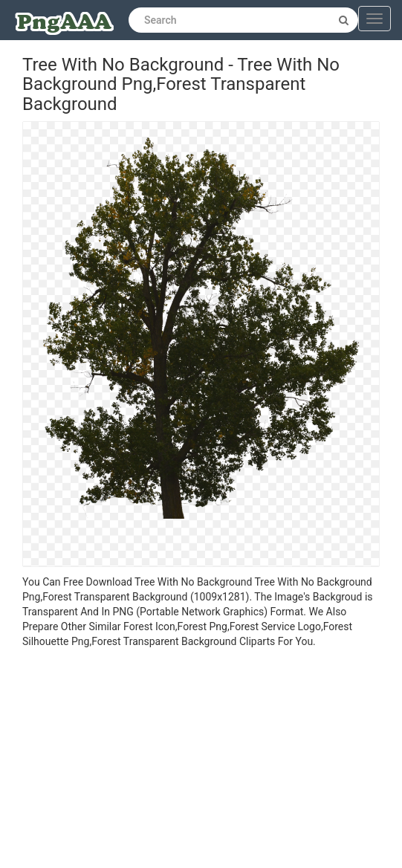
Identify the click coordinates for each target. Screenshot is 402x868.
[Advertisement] (201, 760)
